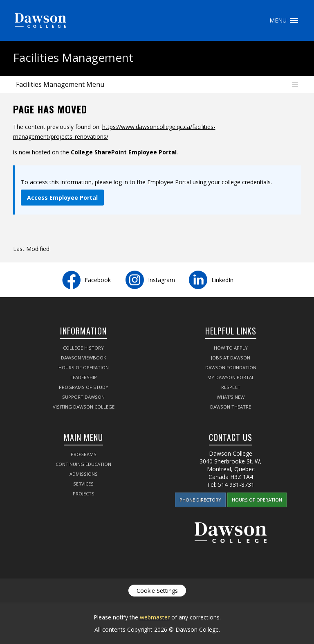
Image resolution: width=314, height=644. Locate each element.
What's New (231, 397)
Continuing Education (83, 464)
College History (83, 348)
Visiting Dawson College (84, 407)
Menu (294, 20)
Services (83, 484)
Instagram (161, 280)
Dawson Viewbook (84, 358)
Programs (84, 454)
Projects (84, 494)
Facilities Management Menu (60, 84)
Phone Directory (200, 500)
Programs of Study (84, 387)
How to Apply (231, 348)
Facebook (98, 280)
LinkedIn (222, 280)
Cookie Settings (157, 591)
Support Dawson (83, 397)
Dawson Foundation (231, 367)
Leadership (84, 377)
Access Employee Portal (62, 198)
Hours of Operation (84, 367)
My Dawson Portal (231, 377)
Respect (231, 387)
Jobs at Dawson (231, 358)
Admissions (84, 474)
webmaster (155, 617)
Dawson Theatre (231, 407)
